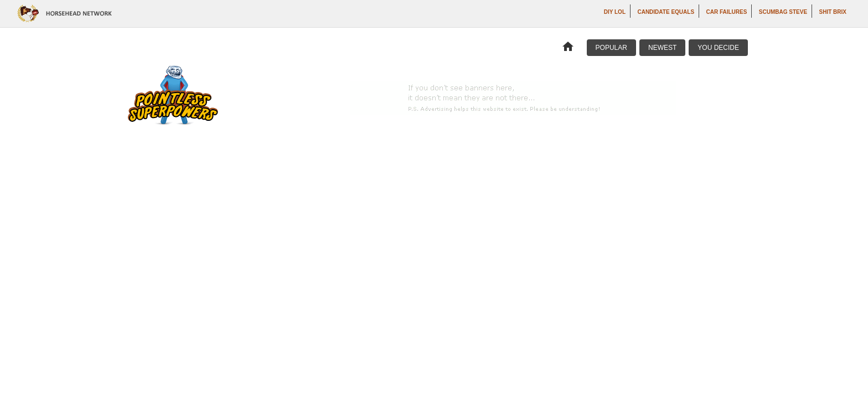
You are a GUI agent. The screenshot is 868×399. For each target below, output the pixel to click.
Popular (611, 48)
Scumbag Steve (783, 12)
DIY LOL (615, 12)
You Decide (718, 48)
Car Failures (727, 12)
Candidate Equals (666, 12)
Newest (662, 48)
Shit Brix (833, 12)
